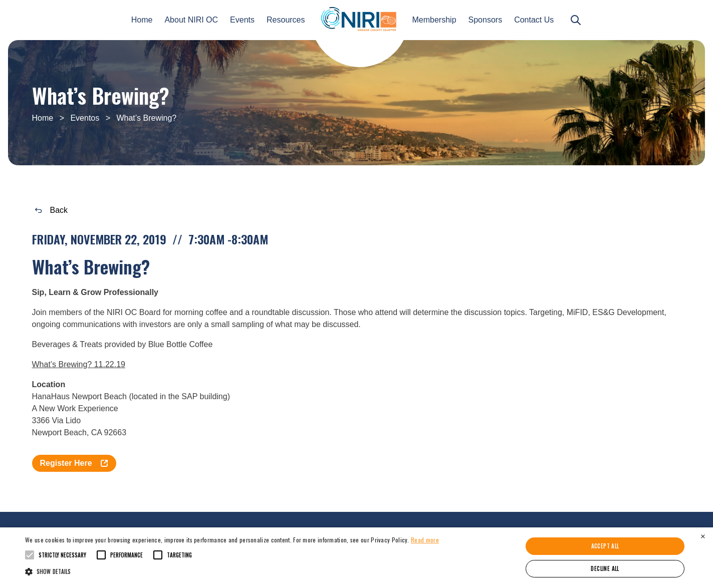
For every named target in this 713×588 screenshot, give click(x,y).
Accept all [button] (605, 546)
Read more (425, 540)
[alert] (356, 558)
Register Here (74, 463)
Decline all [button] (605, 568)
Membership (434, 20)
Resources (286, 20)
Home (142, 20)
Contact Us (534, 20)
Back (52, 210)
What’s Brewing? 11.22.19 (79, 364)
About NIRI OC (191, 20)
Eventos (85, 118)
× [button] (703, 536)
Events (242, 20)
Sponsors (486, 20)
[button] (232, 571)
